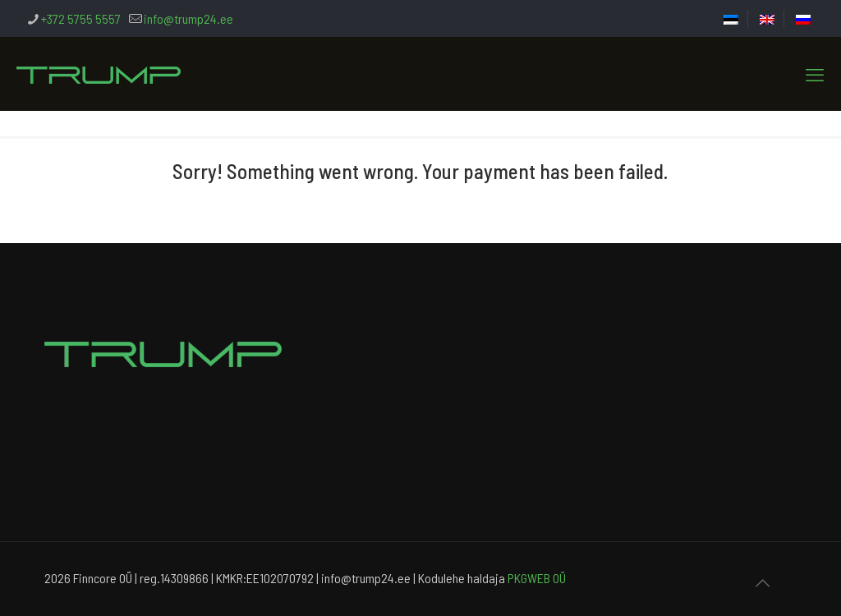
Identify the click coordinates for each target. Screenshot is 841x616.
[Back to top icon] (762, 582)
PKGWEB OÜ (537, 578)
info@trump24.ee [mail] (188, 18)
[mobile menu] (815, 74)
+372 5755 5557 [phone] (81, 18)
